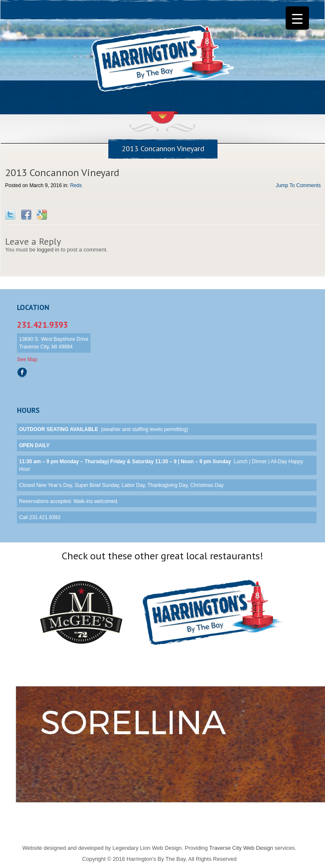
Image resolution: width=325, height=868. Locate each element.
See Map (27, 359)
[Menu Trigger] (297, 18)
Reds (76, 185)
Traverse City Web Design (241, 848)
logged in (48, 250)
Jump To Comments (298, 185)
